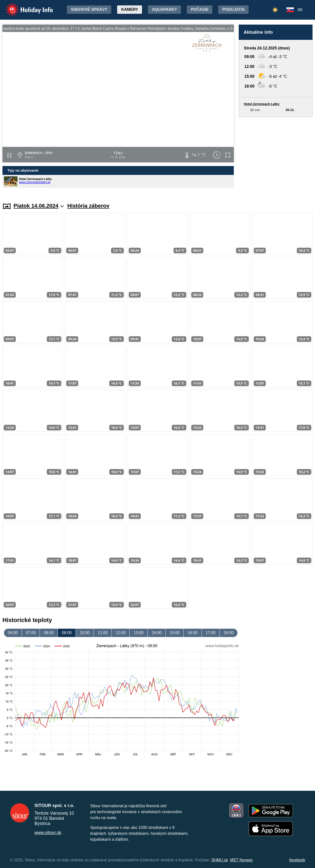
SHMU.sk (220, 860)
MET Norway (241, 860)
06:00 (13, 633)
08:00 (49, 633)
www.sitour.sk (48, 833)
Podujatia (233, 9)
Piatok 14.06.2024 (39, 206)
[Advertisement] (276, 155)
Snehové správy (89, 9)
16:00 (192, 633)
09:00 (67, 633)
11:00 (103, 633)
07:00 (31, 633)
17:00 (211, 633)
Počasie (200, 9)
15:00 (174, 633)
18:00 (229, 633)
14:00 (157, 633)
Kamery (130, 9)
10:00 (85, 633)
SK (300, 10)
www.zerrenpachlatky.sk (35, 182)
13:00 (139, 633)
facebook (297, 860)
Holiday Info (25, 6)
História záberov (88, 206)
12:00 (121, 633)
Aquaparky (164, 9)
